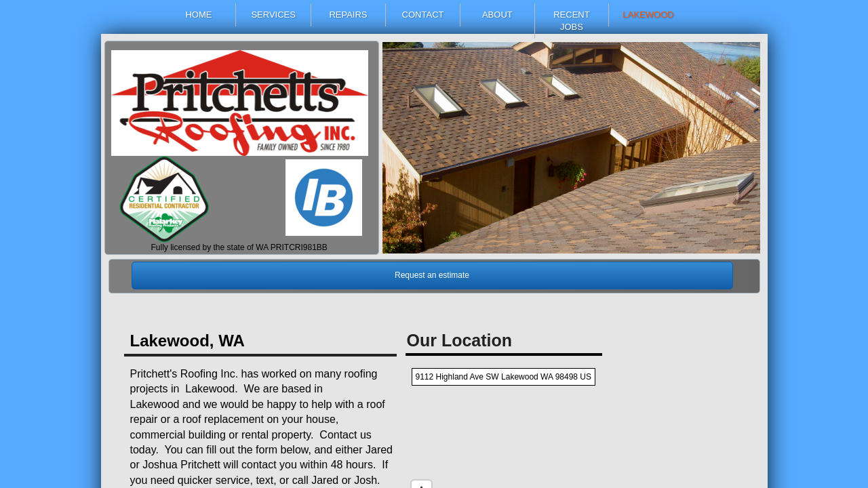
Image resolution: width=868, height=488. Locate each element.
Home (198, 15)
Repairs (348, 15)
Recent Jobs (571, 21)
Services (273, 15)
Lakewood (648, 15)
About (497, 15)
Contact (423, 15)
